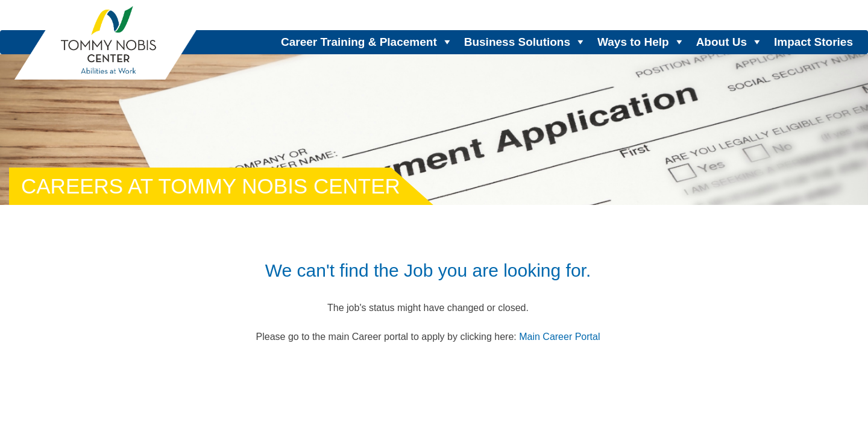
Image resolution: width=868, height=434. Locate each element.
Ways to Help (633, 42)
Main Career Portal (559, 337)
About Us (722, 42)
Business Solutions (517, 42)
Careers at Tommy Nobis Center (211, 186)
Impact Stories (813, 42)
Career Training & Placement (359, 42)
